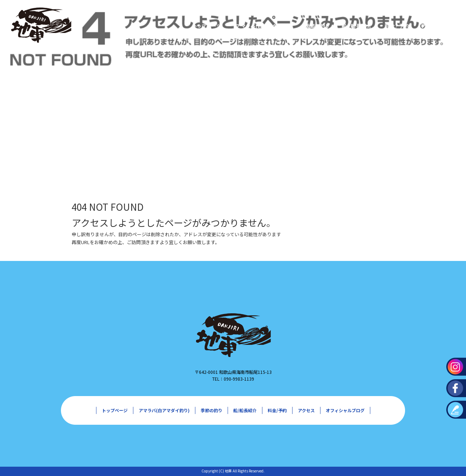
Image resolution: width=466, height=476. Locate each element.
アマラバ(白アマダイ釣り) (262, 26)
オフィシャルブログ (345, 410)
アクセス (431, 26)
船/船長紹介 (355, 26)
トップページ (206, 26)
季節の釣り (316, 26)
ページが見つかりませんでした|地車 (36, 154)
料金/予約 (396, 26)
